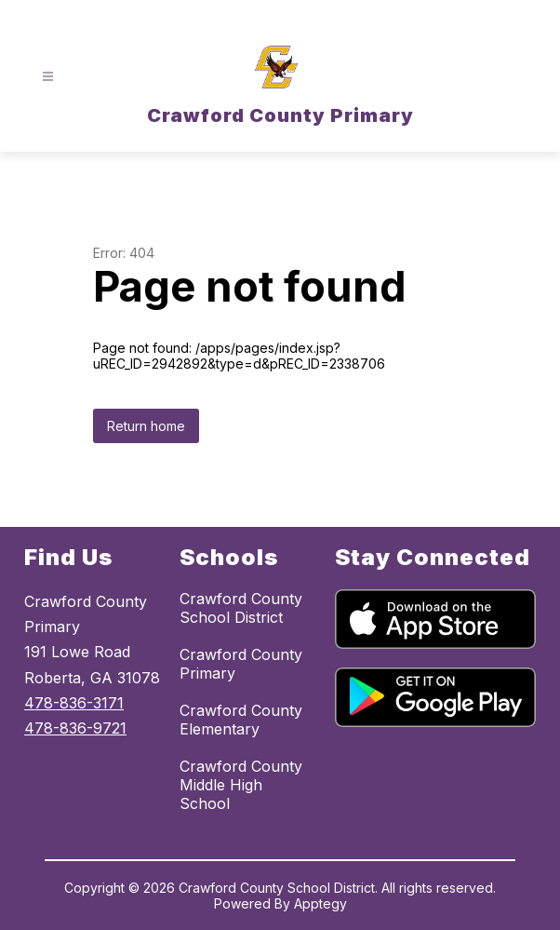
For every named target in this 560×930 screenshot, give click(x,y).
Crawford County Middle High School (241, 785)
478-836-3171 (74, 703)
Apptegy (320, 903)
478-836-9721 (75, 728)
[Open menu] (48, 77)
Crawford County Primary (241, 664)
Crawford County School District (241, 608)
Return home (146, 426)
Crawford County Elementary (241, 720)
